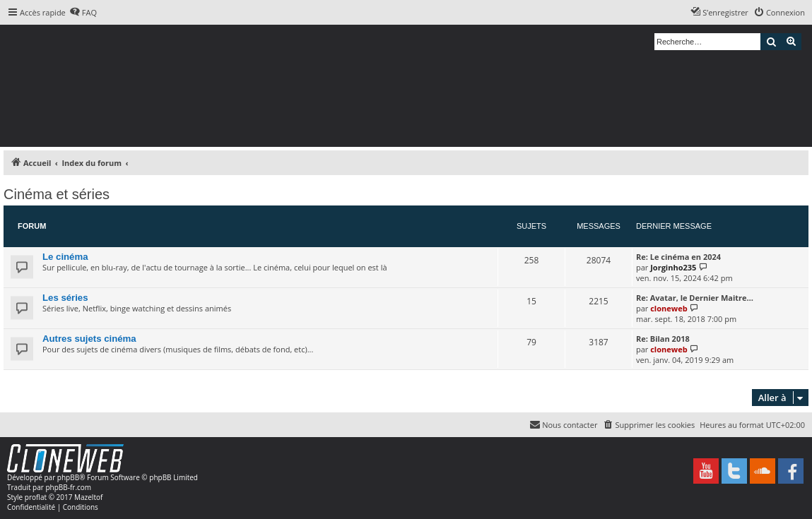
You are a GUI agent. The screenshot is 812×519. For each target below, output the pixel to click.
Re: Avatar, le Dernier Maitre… (695, 298)
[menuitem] (83, 13)
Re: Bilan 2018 (663, 339)
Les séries (65, 298)
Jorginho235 (673, 267)
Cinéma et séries (57, 194)
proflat (36, 497)
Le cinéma (65, 257)
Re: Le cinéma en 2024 (678, 257)
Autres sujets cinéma (89, 339)
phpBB (68, 477)
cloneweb (669, 308)
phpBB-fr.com (68, 487)
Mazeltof (88, 497)
